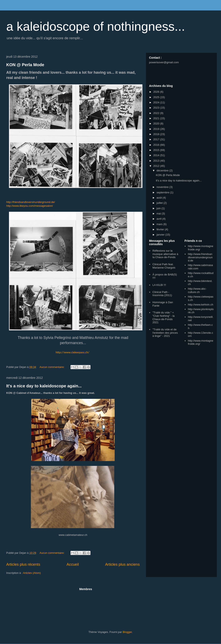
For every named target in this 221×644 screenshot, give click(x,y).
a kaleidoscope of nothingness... (96, 26)
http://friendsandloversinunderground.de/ (31, 202)
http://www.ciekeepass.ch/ (72, 352)
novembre (163, 187)
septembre (163, 192)
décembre (163, 171)
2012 (157, 166)
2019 (157, 129)
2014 (157, 155)
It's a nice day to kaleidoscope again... (44, 386)
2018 (157, 134)
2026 (157, 92)
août (160, 198)
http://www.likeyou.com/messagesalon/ (30, 206)
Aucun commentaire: (52, 367)
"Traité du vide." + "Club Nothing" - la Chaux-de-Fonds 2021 (163, 317)
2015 (157, 150)
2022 (157, 113)
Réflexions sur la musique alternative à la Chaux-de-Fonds (165, 254)
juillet (160, 203)
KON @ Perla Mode (25, 65)
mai (159, 214)
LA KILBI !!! (159, 285)
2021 (157, 118)
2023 (157, 108)
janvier (161, 235)
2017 (157, 139)
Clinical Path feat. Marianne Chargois (164, 266)
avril (159, 219)
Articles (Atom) (32, 573)
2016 (157, 145)
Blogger (127, 632)
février (161, 229)
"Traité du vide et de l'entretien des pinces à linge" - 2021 (165, 333)
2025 (157, 97)
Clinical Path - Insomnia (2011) (162, 294)
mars (160, 224)
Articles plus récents (23, 564)
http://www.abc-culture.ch (197, 290)
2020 (157, 124)
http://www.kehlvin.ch (200, 305)
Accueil (73, 564)
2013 (157, 161)
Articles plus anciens (122, 564)
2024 (157, 102)
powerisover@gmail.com (164, 62)
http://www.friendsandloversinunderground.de (200, 257)
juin (159, 208)
